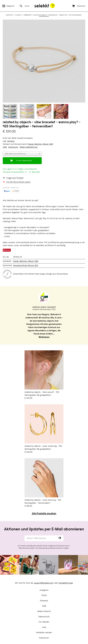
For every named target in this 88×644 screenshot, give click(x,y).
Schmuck (18, 15)
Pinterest (44, 601)
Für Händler (44, 622)
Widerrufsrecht (44, 611)
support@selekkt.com (44, 583)
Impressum (44, 638)
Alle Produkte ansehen (44, 514)
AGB (44, 606)
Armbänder (28, 15)
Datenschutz (44, 617)
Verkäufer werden (44, 633)
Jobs (44, 627)
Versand (11, 141)
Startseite (9, 15)
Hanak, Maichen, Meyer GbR (40, 144)
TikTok (44, 595)
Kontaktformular (66, 583)
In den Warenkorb (24, 161)
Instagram (44, 590)
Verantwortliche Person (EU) (26, 266)
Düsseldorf (52, 307)
